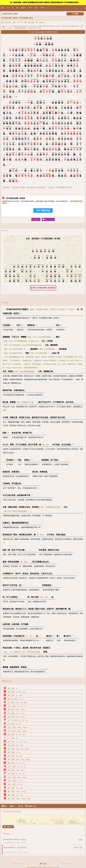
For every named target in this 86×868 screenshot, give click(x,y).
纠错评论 (41, 23)
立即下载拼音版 (43, 211)
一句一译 (18, 23)
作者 (42, 8)
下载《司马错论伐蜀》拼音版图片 (43, 288)
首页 (3, 8)
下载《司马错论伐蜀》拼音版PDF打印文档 (43, 32)
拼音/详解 (30, 23)
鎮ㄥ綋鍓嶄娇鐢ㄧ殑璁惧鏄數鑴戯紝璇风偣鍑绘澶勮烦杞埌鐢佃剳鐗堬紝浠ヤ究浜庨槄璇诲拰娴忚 (44, 2)
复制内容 (36, 220)
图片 (12, 806)
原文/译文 (7, 23)
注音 (36, 8)
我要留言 (8, 827)
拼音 (4, 806)
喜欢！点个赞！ (48, 220)
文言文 (23, 8)
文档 (21, 806)
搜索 (75, 14)
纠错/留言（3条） (31, 806)
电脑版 (43, 864)
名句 (30, 8)
